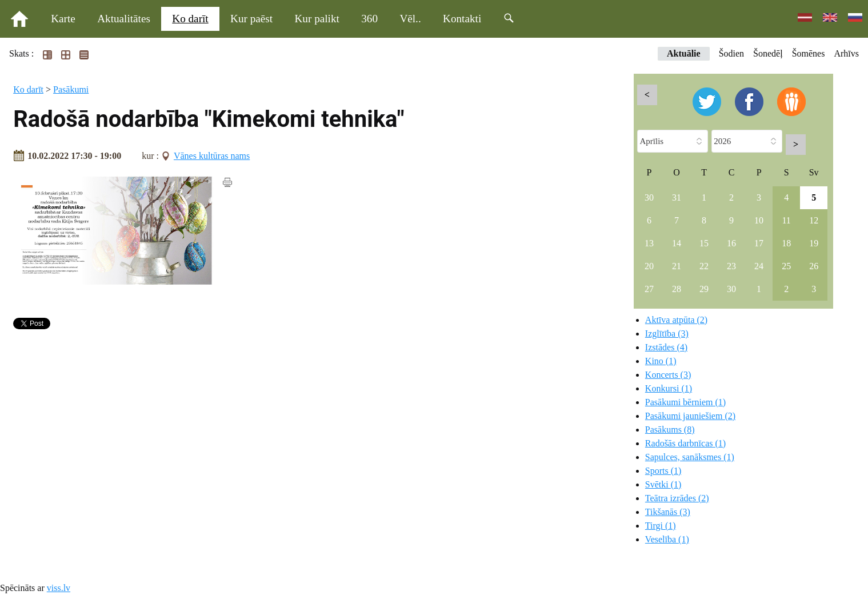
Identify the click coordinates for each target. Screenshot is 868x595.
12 (814, 220)
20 (649, 266)
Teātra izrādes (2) (677, 498)
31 (677, 197)
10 (759, 220)
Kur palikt (317, 19)
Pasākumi (71, 89)
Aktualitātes (124, 19)
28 (677, 289)
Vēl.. (410, 19)
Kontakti (462, 19)
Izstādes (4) (666, 347)
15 (704, 243)
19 (814, 243)
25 (786, 266)
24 (759, 266)
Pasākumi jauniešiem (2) (690, 416)
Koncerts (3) (668, 375)
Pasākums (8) (670, 430)
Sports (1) (663, 471)
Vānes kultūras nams (212, 156)
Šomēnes (809, 53)
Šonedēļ (768, 53)
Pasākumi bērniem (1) (685, 402)
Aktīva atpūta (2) (676, 320)
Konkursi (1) (669, 388)
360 (369, 19)
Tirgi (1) (661, 526)
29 (704, 289)
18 (786, 243)
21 (677, 266)
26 (814, 266)
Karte (63, 19)
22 (704, 266)
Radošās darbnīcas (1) (685, 443)
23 (731, 266)
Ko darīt (190, 19)
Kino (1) (661, 361)
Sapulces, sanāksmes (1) (690, 457)
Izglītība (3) (667, 334)
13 (649, 243)
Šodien (731, 53)
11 (786, 220)
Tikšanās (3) (668, 512)
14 (677, 243)
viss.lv (59, 588)
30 (649, 197)
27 (649, 289)
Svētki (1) (663, 484)
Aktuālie (684, 53)
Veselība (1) (667, 539)
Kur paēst (251, 19)
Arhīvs (846, 53)
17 (759, 243)
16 (731, 243)
